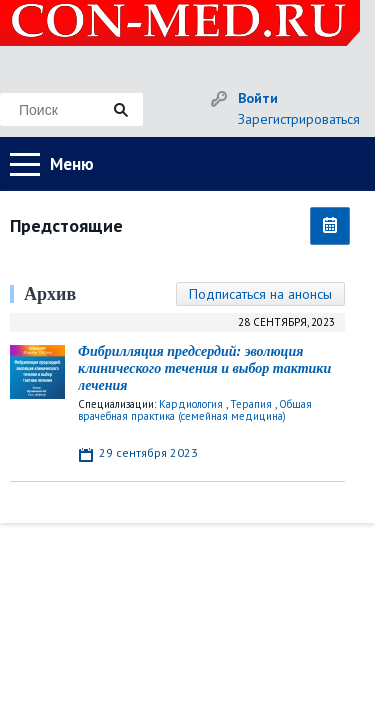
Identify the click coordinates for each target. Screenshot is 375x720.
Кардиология (191, 404)
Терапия (251, 404)
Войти (258, 98)
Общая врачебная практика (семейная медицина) (195, 410)
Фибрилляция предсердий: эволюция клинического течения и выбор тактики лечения (204, 368)
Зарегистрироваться (299, 119)
